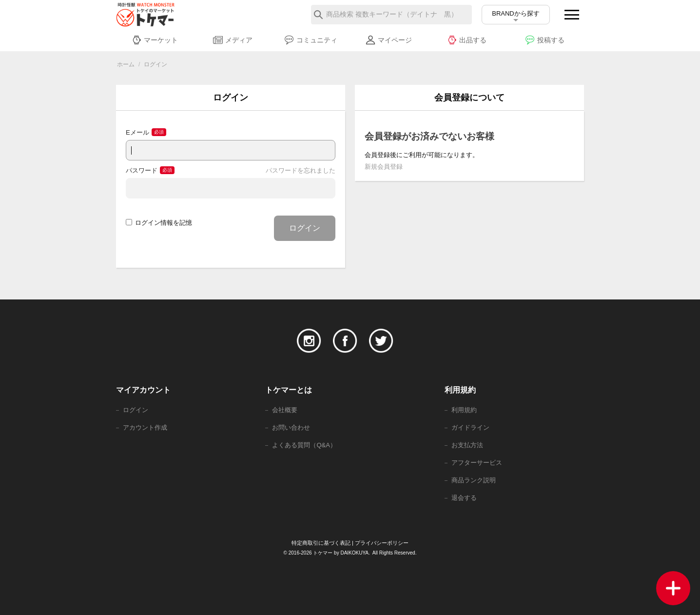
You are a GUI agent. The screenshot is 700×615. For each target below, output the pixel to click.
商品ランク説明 (474, 480)
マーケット (155, 40)
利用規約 (464, 410)
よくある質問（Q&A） (304, 445)
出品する (467, 40)
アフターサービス (477, 463)
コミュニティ (311, 40)
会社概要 (285, 410)
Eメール (137, 132)
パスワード (142, 170)
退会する (464, 498)
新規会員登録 (384, 167)
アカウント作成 (145, 427)
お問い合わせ (291, 427)
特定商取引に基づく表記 (321, 543)
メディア (233, 40)
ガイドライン (470, 427)
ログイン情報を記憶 (159, 223)
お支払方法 (467, 445)
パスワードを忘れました (301, 170)
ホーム (126, 64)
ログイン (305, 228)
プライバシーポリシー (382, 543)
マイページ (389, 40)
